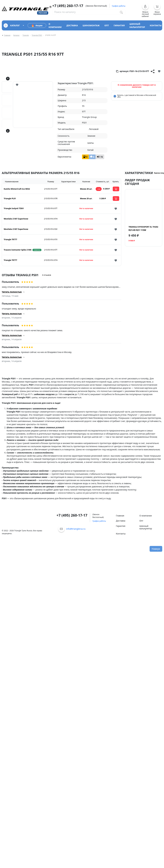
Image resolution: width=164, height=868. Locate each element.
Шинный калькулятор (146, 527)
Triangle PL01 (10, 199)
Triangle (26, 35)
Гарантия (121, 526)
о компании (55, 25)
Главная (7, 35)
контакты (156, 25)
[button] (145, 10)
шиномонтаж (91, 25)
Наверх (156, 549)
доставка (72, 25)
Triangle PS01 (37, 35)
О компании (146, 516)
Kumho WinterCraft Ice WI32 (17, 189)
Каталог (16, 35)
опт (107, 25)
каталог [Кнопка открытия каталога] (12, 25)
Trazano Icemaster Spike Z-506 (18, 250)
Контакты (121, 534)
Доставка (121, 521)
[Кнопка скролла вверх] (8, 79)
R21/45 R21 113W (143, 228)
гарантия (119, 25)
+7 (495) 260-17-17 (68, 6)
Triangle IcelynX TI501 (14, 208)
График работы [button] (119, 6)
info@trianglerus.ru (76, 529)
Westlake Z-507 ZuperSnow (16, 219)
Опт (141, 521)
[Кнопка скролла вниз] (8, 131)
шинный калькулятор (137, 25)
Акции (37, 25)
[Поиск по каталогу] (121, 12)
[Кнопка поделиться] (153, 71)
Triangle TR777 (10, 239)
